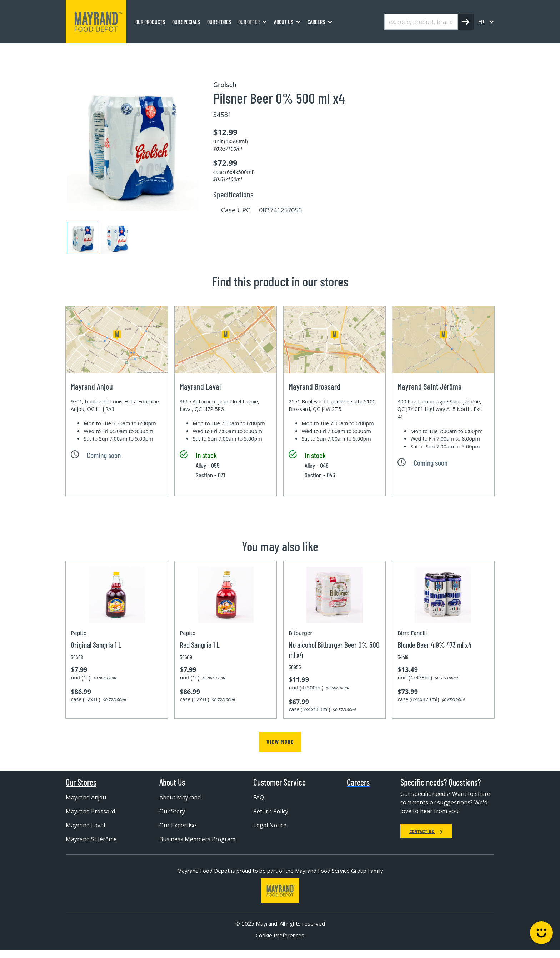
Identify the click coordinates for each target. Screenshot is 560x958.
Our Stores (81, 782)
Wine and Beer (176, 51)
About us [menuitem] (284, 22)
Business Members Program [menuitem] (185, 843)
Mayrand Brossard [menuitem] (91, 811)
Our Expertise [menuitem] (178, 825)
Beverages (136, 51)
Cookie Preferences (280, 943)
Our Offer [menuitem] (249, 22)
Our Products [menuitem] (150, 22)
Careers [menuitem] (316, 22)
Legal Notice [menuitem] (270, 825)
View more (280, 741)
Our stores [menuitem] (219, 22)
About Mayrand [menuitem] (180, 797)
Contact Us (426, 831)
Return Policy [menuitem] (271, 811)
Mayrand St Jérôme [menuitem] (91, 839)
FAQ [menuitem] (259, 797)
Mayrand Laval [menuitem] (85, 825)
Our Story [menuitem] (172, 811)
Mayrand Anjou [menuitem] (86, 797)
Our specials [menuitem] (186, 22)
